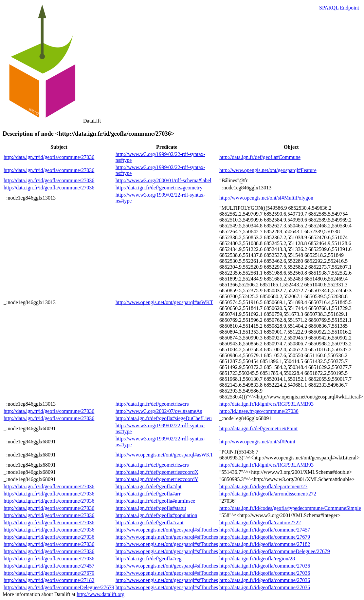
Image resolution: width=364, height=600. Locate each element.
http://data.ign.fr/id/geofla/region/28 (257, 559)
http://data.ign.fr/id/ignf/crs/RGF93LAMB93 (266, 404)
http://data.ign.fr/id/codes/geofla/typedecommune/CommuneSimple (290, 508)
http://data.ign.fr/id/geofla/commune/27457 (265, 530)
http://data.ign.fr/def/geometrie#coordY (157, 479)
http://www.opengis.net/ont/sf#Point (257, 442)
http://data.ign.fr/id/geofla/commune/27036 (49, 157)
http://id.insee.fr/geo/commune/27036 (259, 411)
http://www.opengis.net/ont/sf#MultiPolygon (266, 198)
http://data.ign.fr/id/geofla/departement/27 (263, 486)
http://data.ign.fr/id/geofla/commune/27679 (265, 537)
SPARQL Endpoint (339, 8)
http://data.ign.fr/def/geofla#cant (150, 523)
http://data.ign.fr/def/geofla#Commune (260, 157)
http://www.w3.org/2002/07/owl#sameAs (159, 411)
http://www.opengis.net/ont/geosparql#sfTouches (167, 530)
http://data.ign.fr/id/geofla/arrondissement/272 (268, 494)
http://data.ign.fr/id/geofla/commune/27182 (265, 544)
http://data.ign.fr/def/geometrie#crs (152, 404)
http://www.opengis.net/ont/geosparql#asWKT (164, 302)
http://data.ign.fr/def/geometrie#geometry (159, 188)
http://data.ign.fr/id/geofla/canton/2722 (260, 523)
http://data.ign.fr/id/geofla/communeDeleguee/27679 (275, 551)
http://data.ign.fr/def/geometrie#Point (258, 428)
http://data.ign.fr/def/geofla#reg (149, 559)
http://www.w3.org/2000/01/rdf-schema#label (164, 180)
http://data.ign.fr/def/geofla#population (156, 515)
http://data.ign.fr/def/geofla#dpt (149, 486)
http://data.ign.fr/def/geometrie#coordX (157, 472)
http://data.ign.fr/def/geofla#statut (151, 508)
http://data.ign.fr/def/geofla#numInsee (155, 501)
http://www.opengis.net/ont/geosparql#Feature (268, 170)
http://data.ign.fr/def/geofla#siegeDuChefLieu (164, 418)
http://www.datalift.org (100, 594)
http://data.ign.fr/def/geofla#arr (148, 494)
